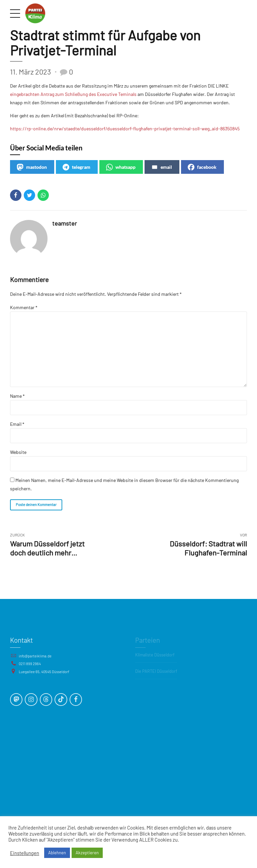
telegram (76, 167)
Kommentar (24, 307)
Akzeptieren (87, 853)
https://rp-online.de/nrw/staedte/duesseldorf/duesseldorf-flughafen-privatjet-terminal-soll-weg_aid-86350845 (125, 129)
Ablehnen (57, 853)
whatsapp (121, 167)
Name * (17, 396)
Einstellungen (25, 853)
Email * (17, 424)
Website (18, 452)
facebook (202, 167)
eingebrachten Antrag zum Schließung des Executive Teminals (73, 94)
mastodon (32, 167)
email (162, 167)
